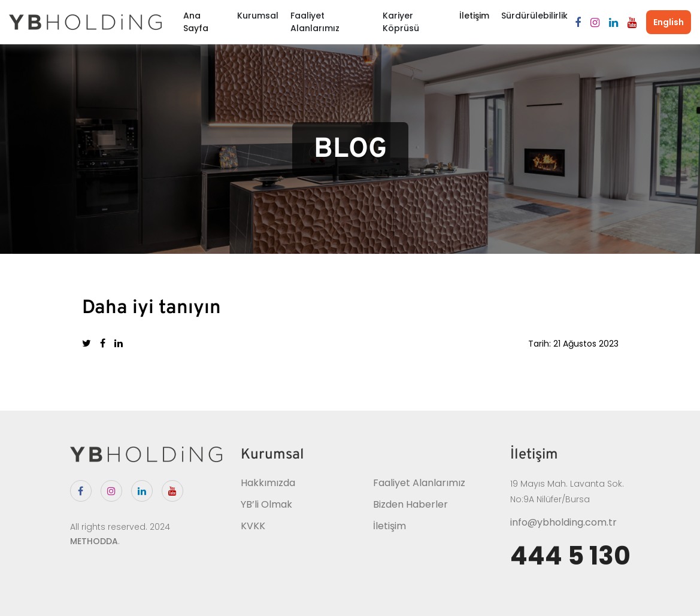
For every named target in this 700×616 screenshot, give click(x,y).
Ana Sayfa (196, 22)
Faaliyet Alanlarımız (315, 22)
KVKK (253, 526)
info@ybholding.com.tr (563, 522)
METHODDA (94, 541)
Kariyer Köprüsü (401, 22)
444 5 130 (570, 556)
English (669, 22)
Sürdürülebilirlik (534, 16)
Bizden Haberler (410, 504)
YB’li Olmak (266, 504)
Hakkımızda (268, 483)
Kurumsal (258, 16)
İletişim (474, 16)
